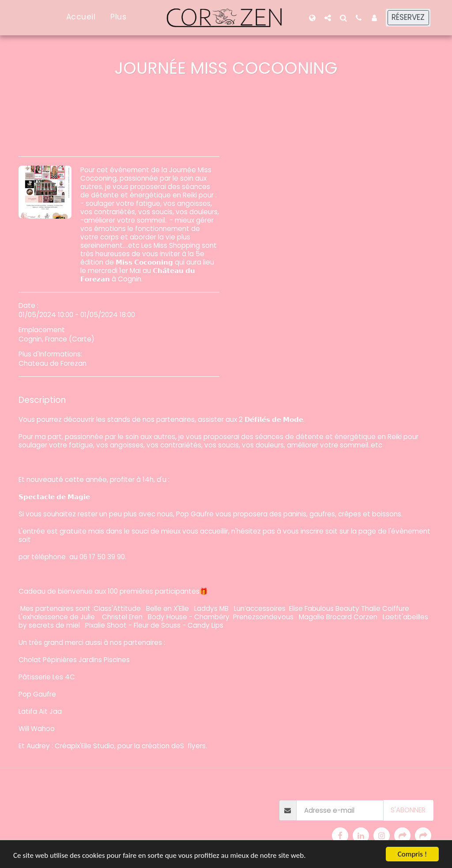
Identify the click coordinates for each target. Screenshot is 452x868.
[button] (328, 18)
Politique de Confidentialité (84, 811)
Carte (82, 339)
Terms (27, 811)
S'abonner (408, 810)
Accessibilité (149, 811)
